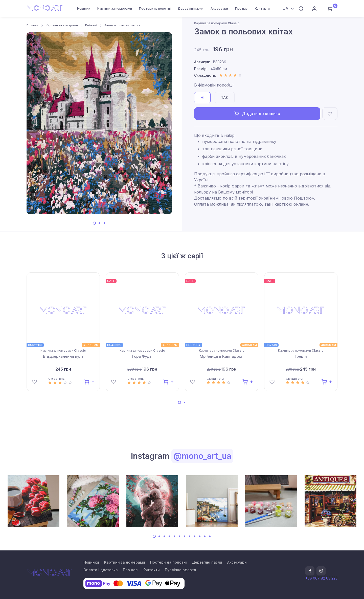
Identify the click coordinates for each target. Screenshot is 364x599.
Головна (32, 25)
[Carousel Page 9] (195, 536)
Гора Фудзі (142, 356)
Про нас (241, 8)
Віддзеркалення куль (63, 356)
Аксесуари (219, 8)
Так (225, 98)
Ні (202, 98)
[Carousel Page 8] (190, 536)
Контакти (262, 8)
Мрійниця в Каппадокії (222, 356)
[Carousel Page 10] (200, 536)
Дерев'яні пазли (191, 8)
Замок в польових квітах (122, 25)
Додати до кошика (257, 114)
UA (286, 8)
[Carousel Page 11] (205, 536)
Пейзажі (91, 25)
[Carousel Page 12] (210, 536)
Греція (301, 356)
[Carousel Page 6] (179, 536)
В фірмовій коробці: (214, 85)
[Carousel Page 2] (99, 223)
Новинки (84, 8)
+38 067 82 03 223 (321, 578)
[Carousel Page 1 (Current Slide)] (94, 223)
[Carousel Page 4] (169, 536)
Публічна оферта (180, 570)
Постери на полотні (155, 8)
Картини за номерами (115, 8)
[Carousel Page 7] (185, 536)
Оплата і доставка (101, 570)
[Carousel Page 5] (174, 536)
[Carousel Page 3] (104, 223)
